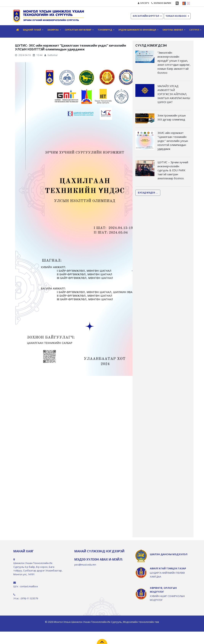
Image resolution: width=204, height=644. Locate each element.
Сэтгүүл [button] (195, 30)
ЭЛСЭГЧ (143, 3)
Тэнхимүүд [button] (105, 30)
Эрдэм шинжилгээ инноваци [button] (137, 30)
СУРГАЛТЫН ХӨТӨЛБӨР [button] (78, 30)
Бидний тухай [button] (32, 30)
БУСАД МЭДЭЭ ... (148, 193)
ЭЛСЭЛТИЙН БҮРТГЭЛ (147, 16)
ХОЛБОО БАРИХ (161, 3)
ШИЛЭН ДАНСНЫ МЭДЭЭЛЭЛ (169, 554)
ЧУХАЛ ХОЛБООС (177, 16)
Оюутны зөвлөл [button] (173, 30)
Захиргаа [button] (53, 30)
